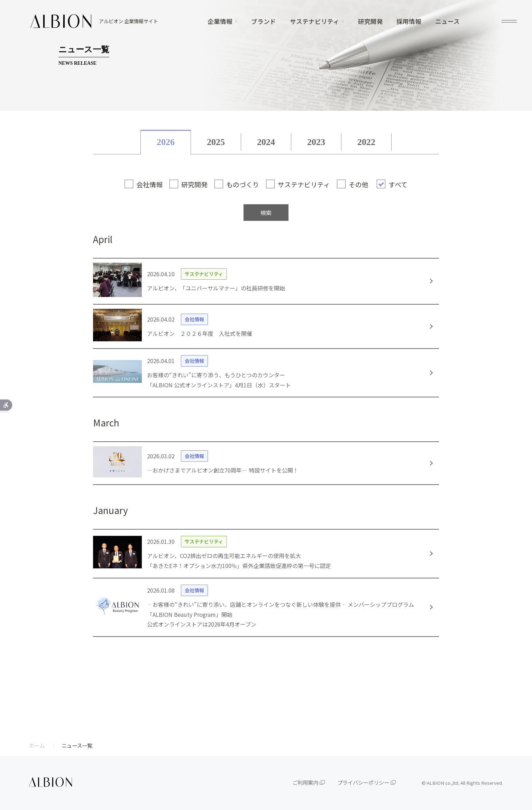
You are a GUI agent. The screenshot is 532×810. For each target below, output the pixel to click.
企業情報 (220, 21)
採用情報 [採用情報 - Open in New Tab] (409, 21)
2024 (266, 142)
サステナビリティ (315, 21)
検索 (266, 213)
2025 (216, 142)
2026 (166, 142)
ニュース (447, 21)
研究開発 (370, 21)
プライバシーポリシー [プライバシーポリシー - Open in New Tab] (363, 782)
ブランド (264, 21)
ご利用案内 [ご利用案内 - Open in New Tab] (305, 782)
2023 (316, 142)
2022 (366, 142)
